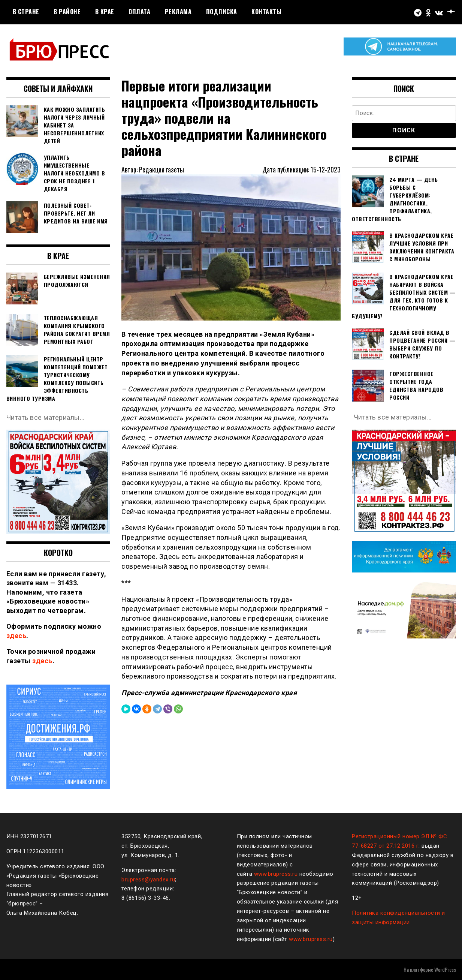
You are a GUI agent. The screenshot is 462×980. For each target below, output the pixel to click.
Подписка (222, 12)
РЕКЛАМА (178, 12)
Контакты (266, 12)
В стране (26, 12)
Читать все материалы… (46, 417)
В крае (105, 12)
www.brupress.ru (276, 874)
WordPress (445, 969)
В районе (67, 12)
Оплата (139, 12)
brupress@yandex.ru (148, 880)
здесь (16, 636)
